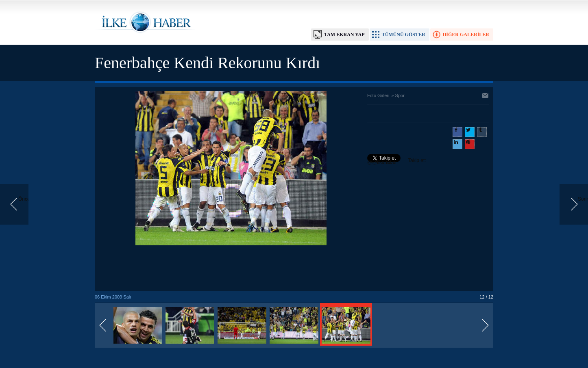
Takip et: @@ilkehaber (397, 161)
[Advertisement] (231, 269)
